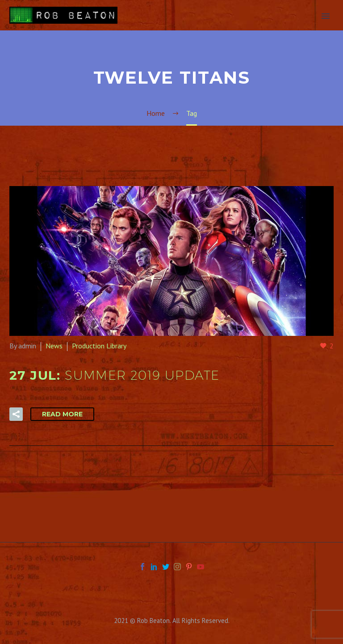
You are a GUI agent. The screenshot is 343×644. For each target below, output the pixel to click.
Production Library (99, 346)
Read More (62, 414)
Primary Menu (326, 16)
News (54, 346)
